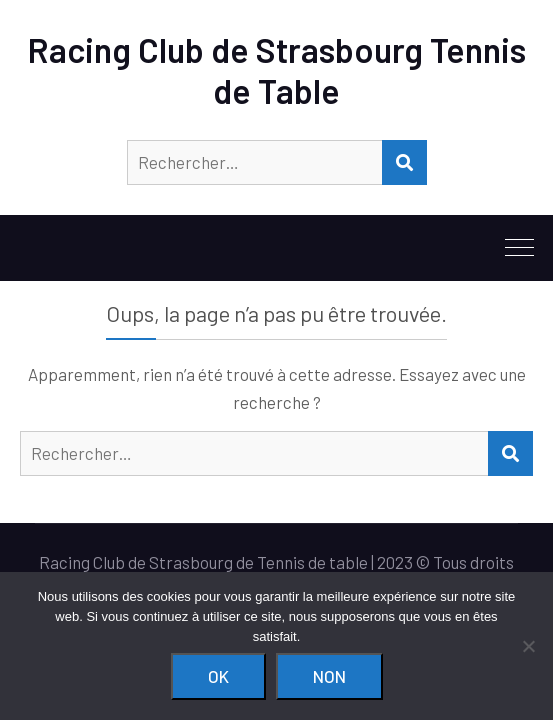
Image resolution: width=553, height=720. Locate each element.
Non (329, 676)
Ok (218, 676)
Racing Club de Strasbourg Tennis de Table (277, 70)
